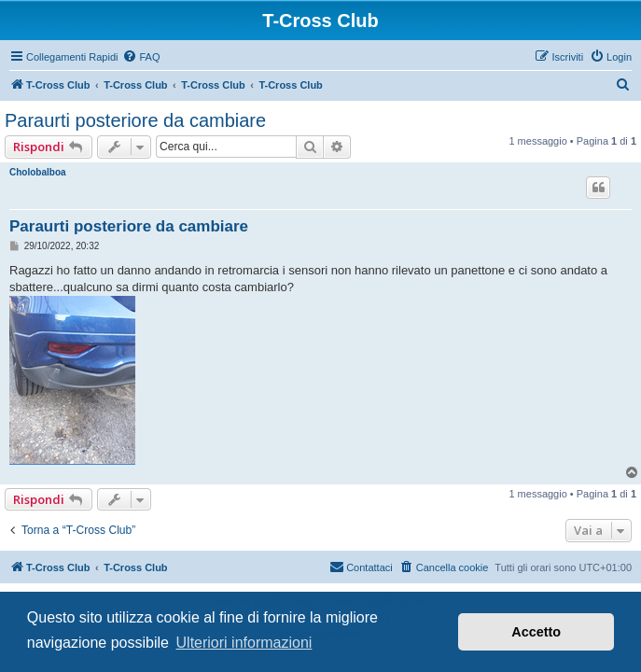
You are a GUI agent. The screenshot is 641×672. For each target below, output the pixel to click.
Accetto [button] (536, 632)
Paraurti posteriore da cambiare (135, 120)
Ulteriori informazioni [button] (244, 643)
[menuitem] (141, 57)
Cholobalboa (38, 172)
